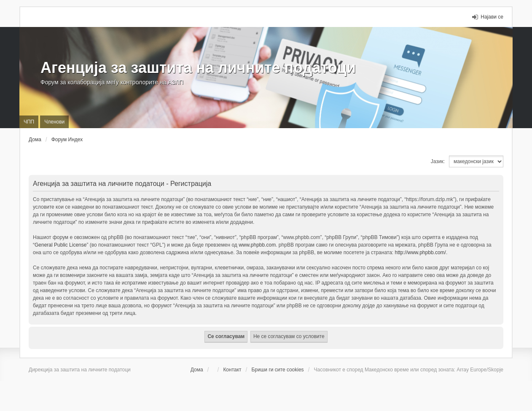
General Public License (60, 245)
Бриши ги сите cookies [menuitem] (277, 370)
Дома (197, 370)
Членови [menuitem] (54, 122)
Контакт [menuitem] (232, 370)
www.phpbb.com (257, 245)
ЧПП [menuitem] (29, 122)
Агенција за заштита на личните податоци (198, 68)
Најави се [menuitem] (492, 17)
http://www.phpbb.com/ (420, 253)
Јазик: (438, 161)
